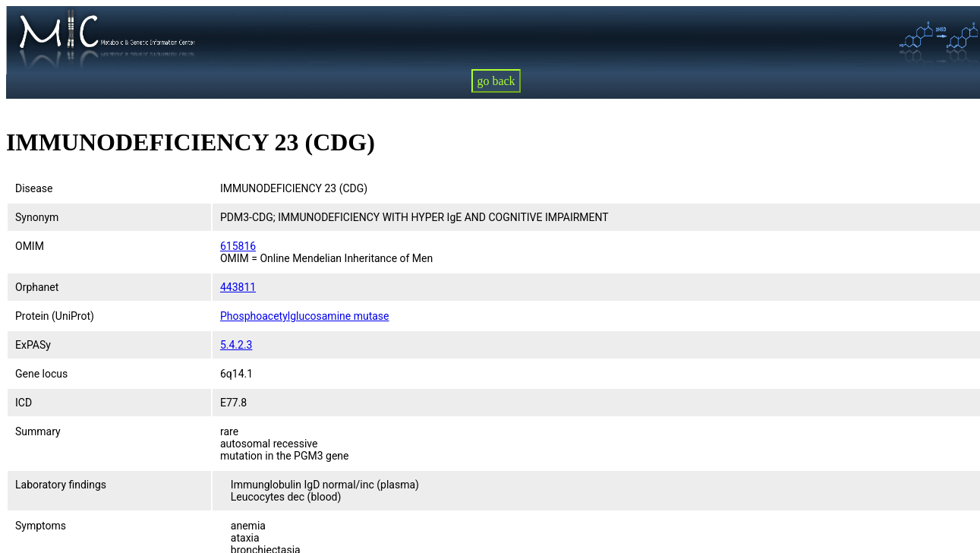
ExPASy (33, 345)
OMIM (30, 246)
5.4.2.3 (236, 345)
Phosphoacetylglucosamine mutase (305, 316)
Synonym (37, 217)
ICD (24, 403)
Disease (34, 188)
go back (496, 81)
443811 (238, 287)
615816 (238, 246)
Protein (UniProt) (55, 316)
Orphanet (37, 287)
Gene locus (41, 374)
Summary (38, 431)
